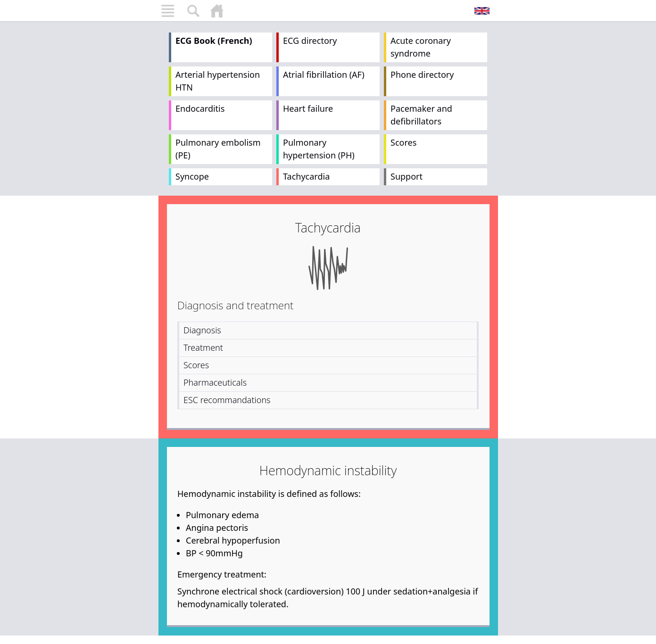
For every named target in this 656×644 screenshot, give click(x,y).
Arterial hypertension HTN (218, 81)
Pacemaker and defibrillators (421, 115)
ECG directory (310, 41)
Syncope (192, 176)
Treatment (203, 347)
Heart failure (308, 108)
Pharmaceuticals (215, 382)
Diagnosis (202, 330)
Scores (403, 142)
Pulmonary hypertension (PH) (319, 149)
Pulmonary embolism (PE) (218, 149)
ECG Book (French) (214, 41)
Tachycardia (306, 176)
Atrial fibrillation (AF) (324, 74)
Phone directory (422, 74)
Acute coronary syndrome (421, 47)
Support (407, 176)
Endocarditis (200, 108)
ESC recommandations (227, 400)
